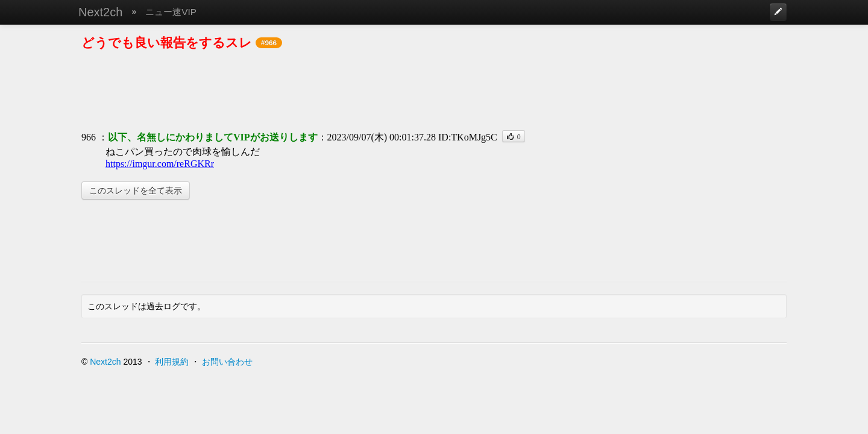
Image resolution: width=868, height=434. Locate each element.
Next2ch (100, 12)
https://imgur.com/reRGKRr (160, 164)
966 (89, 137)
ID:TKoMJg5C (468, 137)
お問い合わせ (227, 362)
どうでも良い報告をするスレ (167, 42)
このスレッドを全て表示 (136, 190)
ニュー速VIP (171, 12)
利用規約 (172, 362)
